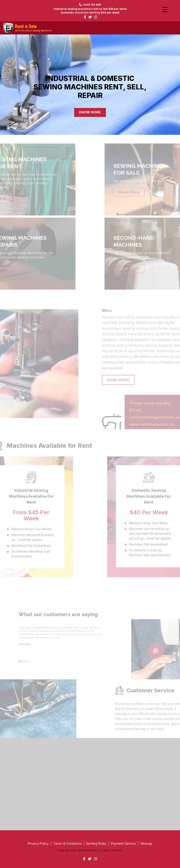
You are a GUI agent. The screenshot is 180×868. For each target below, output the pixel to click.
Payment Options (123, 843)
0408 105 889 (90, 5)
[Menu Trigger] (165, 9)
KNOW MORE (90, 112)
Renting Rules (96, 843)
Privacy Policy (38, 843)
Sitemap (146, 843)
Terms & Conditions (67, 843)
